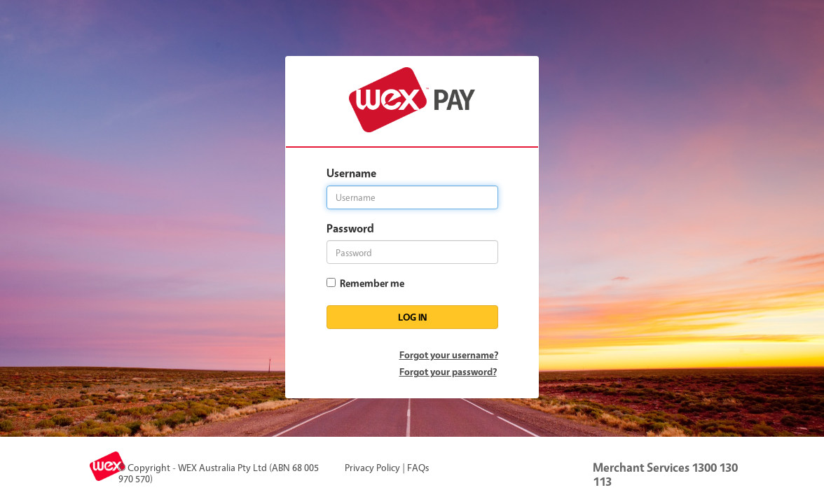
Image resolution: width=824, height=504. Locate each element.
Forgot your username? (449, 355)
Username (351, 173)
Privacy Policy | (375, 467)
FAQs (418, 467)
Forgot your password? (448, 371)
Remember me (370, 283)
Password (350, 228)
